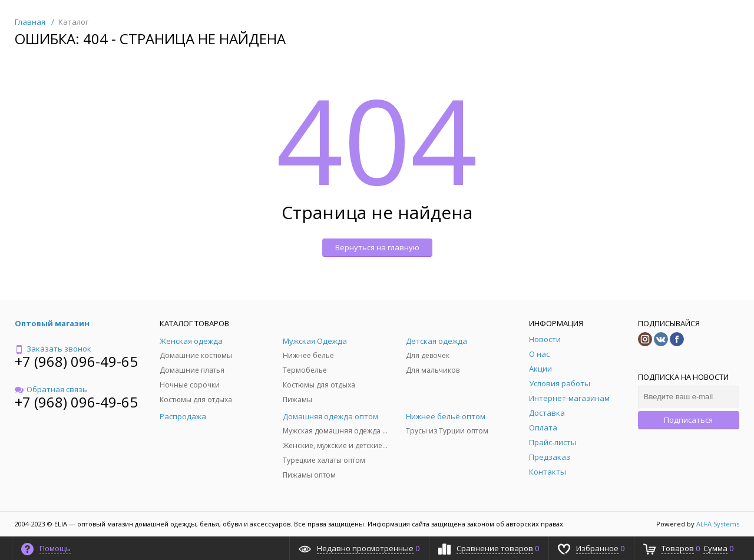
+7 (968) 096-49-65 (76, 361)
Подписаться (688, 420)
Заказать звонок (53, 349)
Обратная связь (51, 389)
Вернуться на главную (377, 247)
